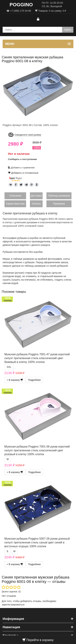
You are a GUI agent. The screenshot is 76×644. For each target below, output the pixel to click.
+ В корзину (15, 380)
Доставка (36, 196)
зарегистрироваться (13, 605)
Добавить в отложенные (23, 173)
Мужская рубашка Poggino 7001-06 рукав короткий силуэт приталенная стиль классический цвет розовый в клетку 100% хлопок (37, 450)
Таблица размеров (59, 196)
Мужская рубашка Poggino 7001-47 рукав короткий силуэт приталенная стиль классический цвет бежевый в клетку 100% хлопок (37, 358)
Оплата (36, 204)
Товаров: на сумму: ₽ (51, 11)
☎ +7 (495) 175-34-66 (19, 11)
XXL (9, 367)
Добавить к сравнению (21, 168)
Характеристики (15, 204)
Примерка (59, 204)
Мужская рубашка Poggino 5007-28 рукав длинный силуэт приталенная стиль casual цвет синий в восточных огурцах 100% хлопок (37, 542)
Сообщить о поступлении (22, 159)
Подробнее (35, 380)
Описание (15, 196)
